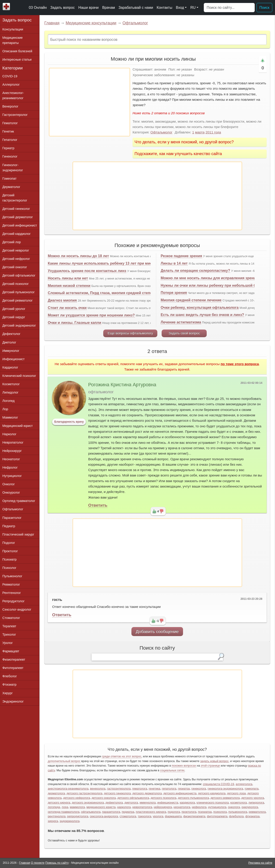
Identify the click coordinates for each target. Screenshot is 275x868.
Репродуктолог (14, 601)
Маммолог (10, 417)
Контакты (164, 8)
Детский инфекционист (20, 225)
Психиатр (10, 559)
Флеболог (10, 676)
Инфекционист (14, 359)
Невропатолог (13, 442)
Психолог (9, 568)
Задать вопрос (62, 8)
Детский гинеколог (16, 209)
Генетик (8, 131)
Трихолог (9, 634)
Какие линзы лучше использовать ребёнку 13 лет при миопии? (104, 263)
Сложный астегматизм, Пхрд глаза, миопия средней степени (102, 293)
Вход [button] (180, 8)
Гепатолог (10, 140)
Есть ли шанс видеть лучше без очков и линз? (202, 315)
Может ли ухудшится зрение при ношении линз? (91, 315)
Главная (52, 23)
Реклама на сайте (260, 863)
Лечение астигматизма (181, 322)
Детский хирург (14, 317)
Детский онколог (15, 267)
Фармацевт (11, 651)
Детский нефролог (16, 259)
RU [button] (193, 8)
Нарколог (9, 434)
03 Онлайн (38, 8)
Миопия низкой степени (69, 286)
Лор (5, 409)
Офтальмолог (135, 23)
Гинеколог (10, 156)
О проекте (38, 863)
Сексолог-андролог (17, 609)
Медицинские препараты (13, 40)
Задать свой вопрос (184, 333)
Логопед (9, 401)
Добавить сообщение (157, 631)
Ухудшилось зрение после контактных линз (87, 271)
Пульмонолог (12, 576)
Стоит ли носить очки (67, 308)
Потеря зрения (174, 293)
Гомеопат (10, 179)
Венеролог (10, 106)
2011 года (213, 132)
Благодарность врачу (69, 422)
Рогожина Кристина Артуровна (122, 385)
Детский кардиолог (17, 234)
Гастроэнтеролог (15, 115)
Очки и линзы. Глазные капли (74, 323)
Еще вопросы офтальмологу (130, 333)
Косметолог (11, 384)
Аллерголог (11, 85)
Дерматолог (11, 187)
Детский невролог (16, 250)
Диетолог (9, 342)
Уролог (8, 643)
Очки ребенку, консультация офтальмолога (200, 308)
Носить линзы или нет (68, 278)
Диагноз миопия (62, 300)
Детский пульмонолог (19, 292)
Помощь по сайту (57, 863)
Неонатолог (11, 459)
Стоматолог (11, 618)
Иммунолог (11, 351)
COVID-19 (10, 76)
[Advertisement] (89, 102)
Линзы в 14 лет (174, 263)
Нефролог (10, 467)
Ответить (98, 505)
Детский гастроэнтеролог (15, 198)
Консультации (13, 29)
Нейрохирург (12, 451)
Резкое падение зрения (181, 256)
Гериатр (8, 148)
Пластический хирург (18, 534)
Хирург (8, 693)
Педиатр (9, 526)
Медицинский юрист (18, 426)
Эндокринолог (13, 701)
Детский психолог (16, 284)
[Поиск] (229, 8)
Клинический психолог (19, 376)
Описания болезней (17, 51)
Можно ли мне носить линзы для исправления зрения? (210, 278)
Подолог (9, 543)
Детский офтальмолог (19, 275)
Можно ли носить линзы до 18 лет (78, 256)
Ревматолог (11, 584)
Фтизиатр (10, 685)
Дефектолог (11, 334)
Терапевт (9, 626)
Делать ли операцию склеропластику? (195, 271)
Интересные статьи (17, 60)
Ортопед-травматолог (19, 501)
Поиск (264, 8)
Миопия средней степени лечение (191, 300)
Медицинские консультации (91, 23)
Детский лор (12, 242)
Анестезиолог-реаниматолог (13, 95)
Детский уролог (14, 309)
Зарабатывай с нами (136, 8)
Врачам (108, 8)
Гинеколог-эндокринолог (13, 168)
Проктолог (10, 551)
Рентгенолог (12, 593)
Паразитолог (12, 518)
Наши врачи (89, 8)
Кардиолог (10, 367)
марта (200, 132)
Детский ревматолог (18, 300)
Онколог (9, 484)
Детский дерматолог (18, 217)
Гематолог (10, 123)
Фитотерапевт (13, 668)
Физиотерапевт (14, 660)
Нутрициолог (12, 476)
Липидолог (10, 392)
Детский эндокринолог (19, 325)
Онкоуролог (11, 492)
